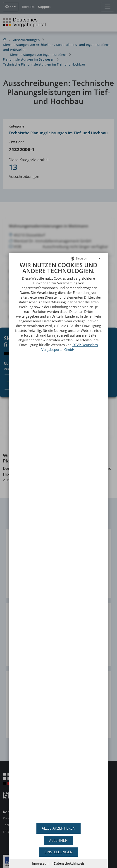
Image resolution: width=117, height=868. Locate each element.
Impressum (41, 863)
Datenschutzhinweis (69, 863)
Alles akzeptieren (58, 828)
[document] (58, 535)
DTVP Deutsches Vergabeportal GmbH (70, 336)
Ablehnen (58, 840)
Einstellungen (58, 852)
